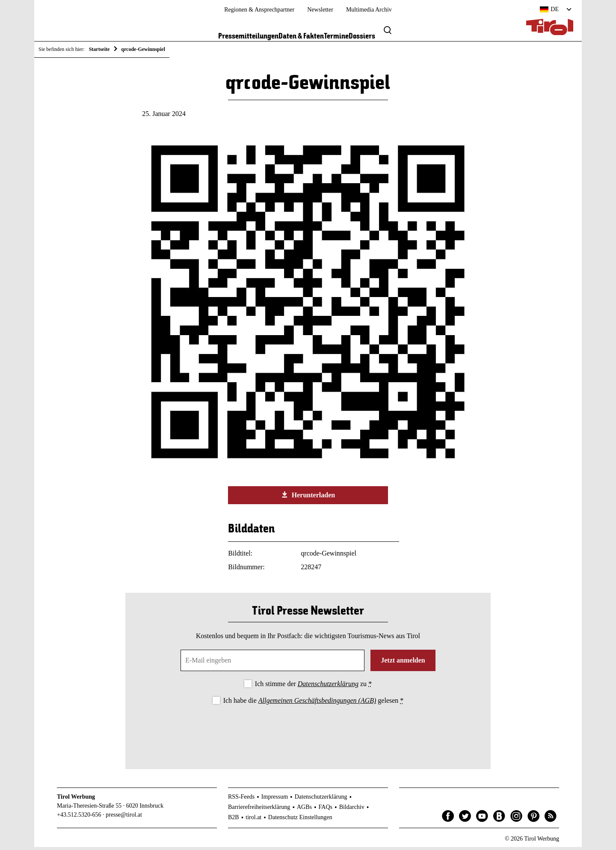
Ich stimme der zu (313, 687)
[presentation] (308, 733)
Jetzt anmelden (403, 663)
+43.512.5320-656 (79, 818)
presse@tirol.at (124, 818)
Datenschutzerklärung (328, 687)
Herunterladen (308, 498)
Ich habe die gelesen (314, 703)
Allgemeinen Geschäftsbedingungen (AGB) (317, 703)
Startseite (99, 49)
